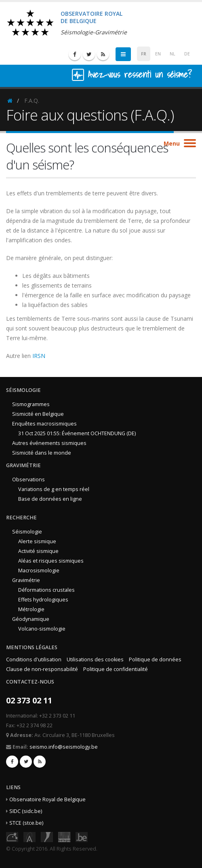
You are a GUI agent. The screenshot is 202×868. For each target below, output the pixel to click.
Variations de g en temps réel (54, 489)
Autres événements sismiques (49, 443)
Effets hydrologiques (43, 600)
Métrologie (31, 609)
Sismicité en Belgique (38, 414)
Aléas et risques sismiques (51, 561)
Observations (28, 480)
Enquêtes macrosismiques (44, 424)
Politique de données (155, 659)
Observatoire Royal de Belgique (47, 799)
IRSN (39, 356)
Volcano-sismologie (42, 629)
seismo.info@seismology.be (64, 747)
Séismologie (27, 532)
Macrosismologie (39, 571)
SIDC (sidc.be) (26, 811)
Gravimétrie (26, 580)
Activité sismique (38, 551)
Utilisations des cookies (95, 659)
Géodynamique (31, 619)
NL (173, 54)
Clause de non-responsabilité (42, 669)
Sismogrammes (31, 404)
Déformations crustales (46, 590)
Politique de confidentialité (116, 669)
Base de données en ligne (50, 499)
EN (158, 54)
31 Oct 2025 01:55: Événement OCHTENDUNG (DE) (77, 433)
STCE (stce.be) (26, 823)
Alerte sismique (37, 541)
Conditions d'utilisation (34, 659)
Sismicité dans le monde (42, 453)
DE (187, 54)
